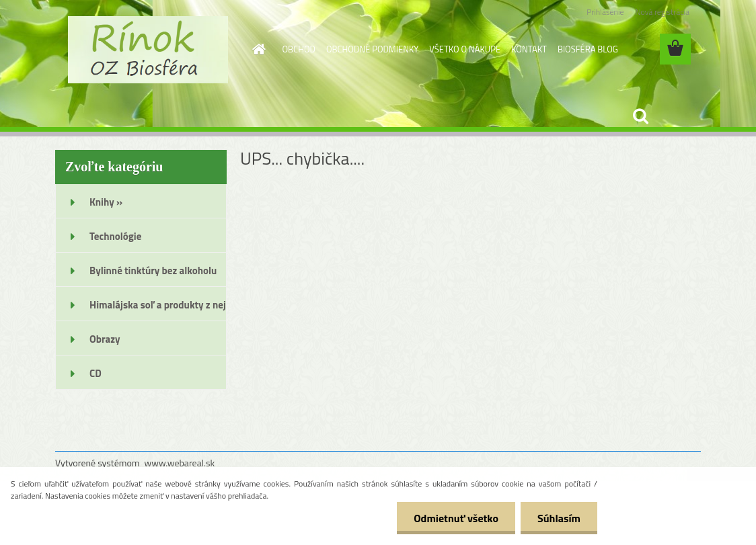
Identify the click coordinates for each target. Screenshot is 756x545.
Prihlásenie (605, 12)
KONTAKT (529, 49)
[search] (640, 116)
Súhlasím (559, 518)
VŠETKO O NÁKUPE (465, 49)
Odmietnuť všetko (456, 518)
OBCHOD (299, 49)
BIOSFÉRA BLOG (588, 49)
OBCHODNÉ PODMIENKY (372, 49)
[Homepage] (257, 49)
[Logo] (148, 50)
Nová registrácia (662, 12)
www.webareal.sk (180, 463)
